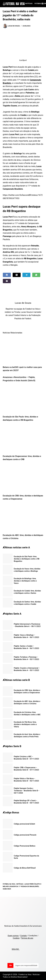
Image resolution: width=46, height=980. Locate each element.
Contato (23, 936)
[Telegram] (26, 275)
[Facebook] (7, 275)
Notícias (29, 3)
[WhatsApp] (36, 275)
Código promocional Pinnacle (25, 835)
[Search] (42, 4)
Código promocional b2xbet (24, 824)
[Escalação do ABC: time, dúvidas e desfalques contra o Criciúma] (23, 518)
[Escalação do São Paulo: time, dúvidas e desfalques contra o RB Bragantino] (23, 399)
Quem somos (13, 936)
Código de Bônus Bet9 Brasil (25, 868)
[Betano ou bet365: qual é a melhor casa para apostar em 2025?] (23, 350)
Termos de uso (27, 938)
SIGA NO (16, 949)
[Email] (7, 281)
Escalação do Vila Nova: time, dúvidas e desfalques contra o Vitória (25, 724)
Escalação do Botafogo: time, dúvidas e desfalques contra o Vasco (25, 581)
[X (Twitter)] (17, 275)
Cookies (16, 938)
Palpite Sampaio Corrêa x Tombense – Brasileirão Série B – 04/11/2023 (27, 791)
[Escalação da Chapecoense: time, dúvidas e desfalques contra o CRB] (23, 439)
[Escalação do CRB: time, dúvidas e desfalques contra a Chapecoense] (23, 478)
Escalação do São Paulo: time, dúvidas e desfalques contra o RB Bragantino (27, 559)
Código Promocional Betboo (25, 846)
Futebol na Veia (9, 884)
